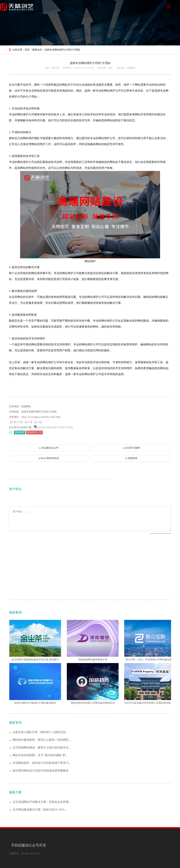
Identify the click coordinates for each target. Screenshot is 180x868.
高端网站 (131, 68)
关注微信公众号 (47, 456)
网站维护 (20, 434)
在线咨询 (131, 465)
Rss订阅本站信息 (49, 465)
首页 (27, 50)
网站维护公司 (34, 434)
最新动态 (37, 50)
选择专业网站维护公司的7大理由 (62, 50)
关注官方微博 (131, 455)
